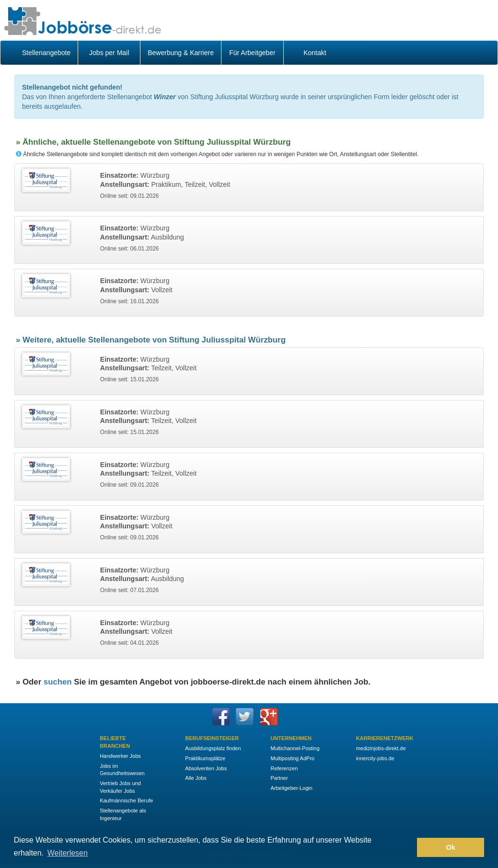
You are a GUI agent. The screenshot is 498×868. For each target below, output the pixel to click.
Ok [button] (451, 847)
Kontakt (315, 53)
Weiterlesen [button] (68, 853)
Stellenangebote (46, 53)
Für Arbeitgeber (252, 53)
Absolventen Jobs (206, 768)
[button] (407, 847)
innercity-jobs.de (375, 758)
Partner (279, 778)
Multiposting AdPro (292, 758)
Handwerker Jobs (120, 756)
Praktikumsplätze (205, 758)
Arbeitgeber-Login (291, 788)
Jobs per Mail (109, 53)
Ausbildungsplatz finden (213, 748)
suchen (58, 682)
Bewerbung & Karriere (181, 53)
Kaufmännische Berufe (126, 800)
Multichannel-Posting (295, 748)
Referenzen (284, 768)
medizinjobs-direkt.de (381, 748)
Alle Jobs (196, 778)
